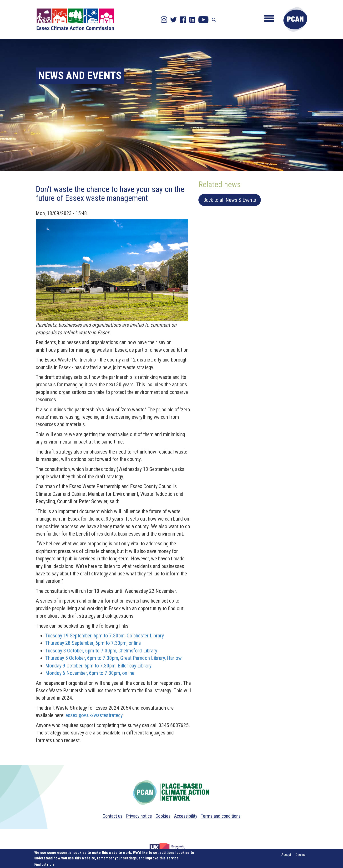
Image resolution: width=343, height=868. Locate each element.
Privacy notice (139, 816)
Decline (301, 855)
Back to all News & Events (230, 200)
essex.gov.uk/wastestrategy (94, 715)
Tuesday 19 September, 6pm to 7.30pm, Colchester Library (105, 636)
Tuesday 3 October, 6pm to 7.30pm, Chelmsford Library (101, 651)
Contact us (113, 816)
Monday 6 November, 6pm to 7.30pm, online (90, 673)
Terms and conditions (221, 816)
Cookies (163, 816)
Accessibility (186, 816)
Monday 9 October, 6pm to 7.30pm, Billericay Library (98, 666)
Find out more (44, 864)
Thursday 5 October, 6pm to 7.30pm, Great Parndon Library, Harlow (113, 658)
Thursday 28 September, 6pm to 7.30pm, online (93, 643)
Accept (286, 855)
